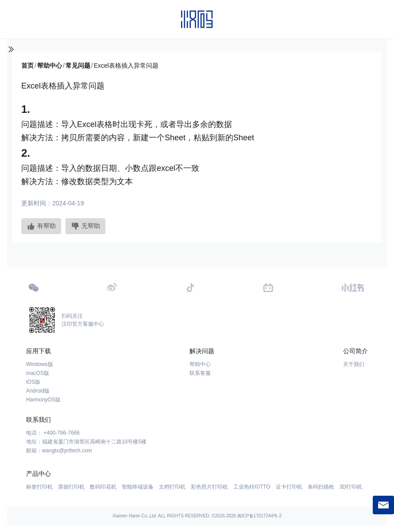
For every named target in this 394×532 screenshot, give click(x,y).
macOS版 (38, 373)
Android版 (38, 391)
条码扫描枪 (321, 487)
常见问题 (78, 66)
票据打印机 (71, 487)
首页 (27, 66)
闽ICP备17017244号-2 (259, 516)
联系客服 (200, 373)
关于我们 (354, 364)
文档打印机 (172, 487)
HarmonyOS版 (43, 400)
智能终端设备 (138, 487)
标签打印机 (39, 487)
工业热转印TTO (252, 487)
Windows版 (40, 364)
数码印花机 (103, 487)
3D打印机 (351, 487)
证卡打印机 (289, 487)
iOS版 (33, 382)
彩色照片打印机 (209, 487)
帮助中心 (50, 66)
